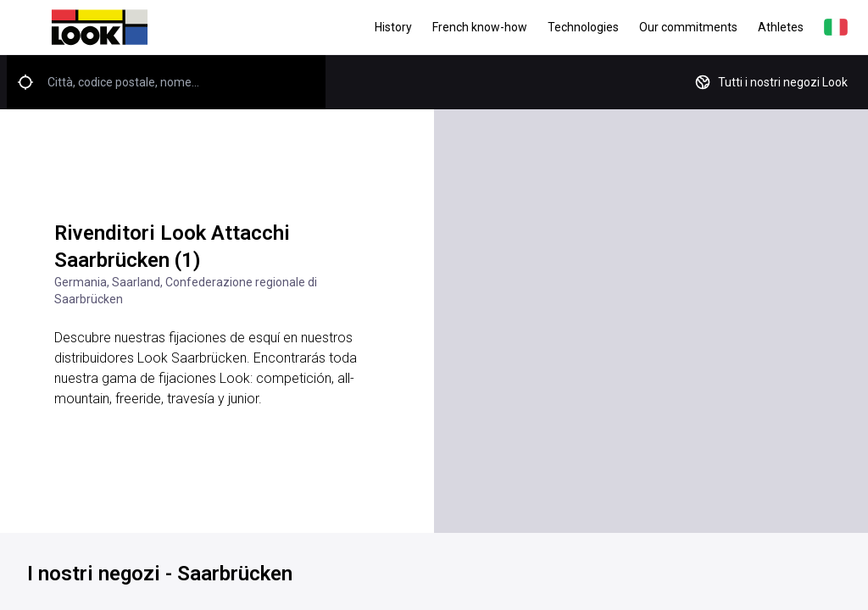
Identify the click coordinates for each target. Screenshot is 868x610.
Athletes (781, 27)
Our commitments (688, 27)
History (393, 27)
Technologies (583, 27)
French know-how (480, 27)
